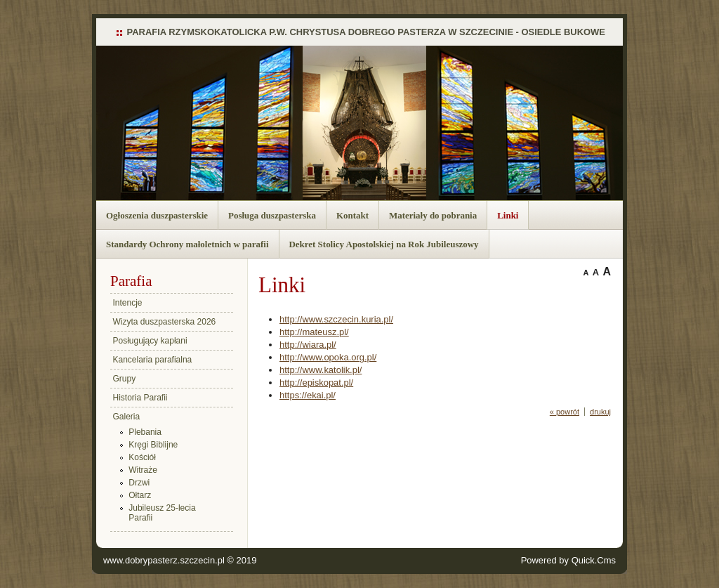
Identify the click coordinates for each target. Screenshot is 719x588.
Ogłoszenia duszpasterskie (157, 215)
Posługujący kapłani (150, 341)
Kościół (142, 457)
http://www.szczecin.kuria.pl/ (336, 319)
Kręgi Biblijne (153, 445)
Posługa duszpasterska (272, 215)
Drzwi (139, 483)
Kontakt (352, 215)
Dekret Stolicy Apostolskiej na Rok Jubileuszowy (384, 244)
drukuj (600, 412)
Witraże (143, 470)
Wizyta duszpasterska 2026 (165, 322)
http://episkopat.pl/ (316, 383)
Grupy (125, 379)
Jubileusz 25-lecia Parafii (162, 513)
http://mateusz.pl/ (314, 332)
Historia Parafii (140, 398)
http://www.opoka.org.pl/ (328, 357)
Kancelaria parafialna (153, 360)
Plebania (145, 432)
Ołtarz (140, 495)
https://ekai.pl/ (308, 395)
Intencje (128, 303)
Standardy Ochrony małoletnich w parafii (187, 244)
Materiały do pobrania (433, 215)
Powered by (568, 560)
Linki (508, 215)
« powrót (565, 412)
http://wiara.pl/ (308, 345)
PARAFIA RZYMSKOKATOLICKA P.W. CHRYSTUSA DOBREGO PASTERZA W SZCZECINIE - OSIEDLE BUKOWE (367, 32)
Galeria (127, 417)
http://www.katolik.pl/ (321, 370)
